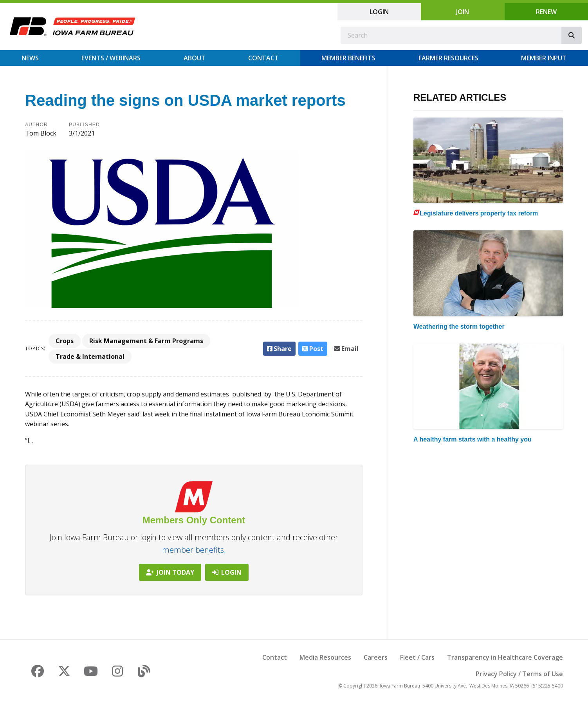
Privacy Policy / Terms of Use (519, 674)
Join (463, 12)
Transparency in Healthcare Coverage (505, 657)
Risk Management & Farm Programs (146, 341)
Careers (376, 657)
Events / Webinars (111, 58)
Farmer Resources (448, 58)
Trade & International (90, 356)
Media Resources (325, 657)
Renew (546, 12)
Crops (65, 341)
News (30, 58)
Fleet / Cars (417, 657)
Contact (263, 58)
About (195, 58)
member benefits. (194, 550)
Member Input (544, 58)
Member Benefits (348, 58)
